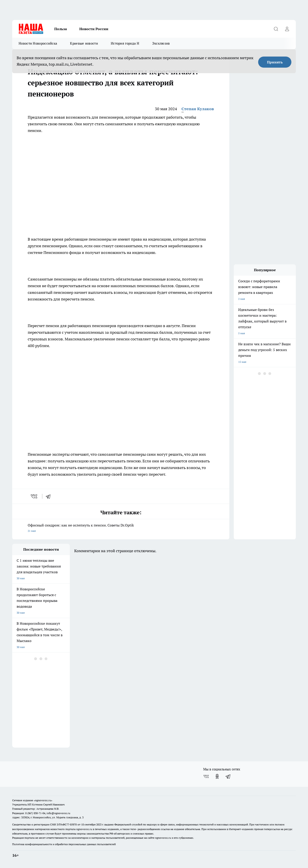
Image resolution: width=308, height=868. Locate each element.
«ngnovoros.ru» (43, 800)
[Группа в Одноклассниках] (217, 776)
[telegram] (50, 496)
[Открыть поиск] (276, 29)
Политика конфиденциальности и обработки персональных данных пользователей (64, 844)
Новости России (94, 29)
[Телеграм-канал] (228, 776)
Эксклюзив (161, 43)
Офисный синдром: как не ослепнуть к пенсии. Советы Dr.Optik (121, 528)
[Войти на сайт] (287, 29)
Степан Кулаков (198, 109)
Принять (275, 62)
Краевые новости (84, 43)
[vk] (34, 496)
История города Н (125, 43)
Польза (61, 29)
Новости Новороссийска (38, 43)
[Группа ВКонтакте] (206, 776)
